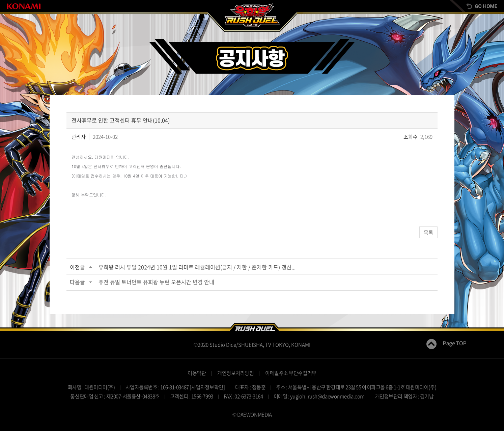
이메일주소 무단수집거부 (291, 373)
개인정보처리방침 (235, 373)
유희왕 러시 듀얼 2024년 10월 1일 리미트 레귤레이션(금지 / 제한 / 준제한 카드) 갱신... (197, 267)
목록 (428, 233)
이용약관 (197, 373)
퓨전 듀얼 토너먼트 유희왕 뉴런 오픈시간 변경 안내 (156, 282)
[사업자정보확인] (207, 387)
